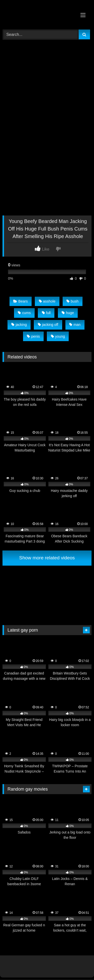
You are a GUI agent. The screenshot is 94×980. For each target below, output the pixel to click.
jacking (19, 325)
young (58, 336)
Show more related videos (47, 558)
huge (68, 313)
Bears (21, 301)
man (75, 325)
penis (33, 336)
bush (72, 301)
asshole (47, 301)
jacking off (48, 325)
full (46, 313)
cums (24, 313)
